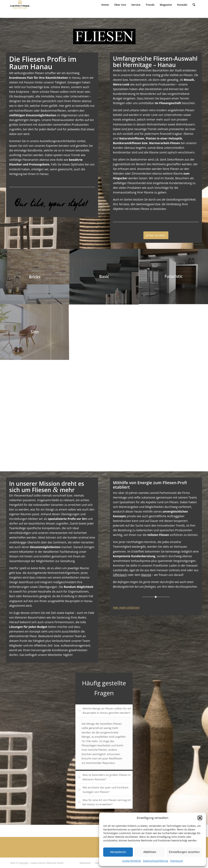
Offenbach (120, 575)
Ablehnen (150, 852)
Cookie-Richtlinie (132, 861)
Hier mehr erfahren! (126, 607)
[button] (200, 818)
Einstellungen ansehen (184, 852)
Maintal (146, 575)
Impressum (177, 861)
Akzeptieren (118, 852)
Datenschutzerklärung (156, 861)
